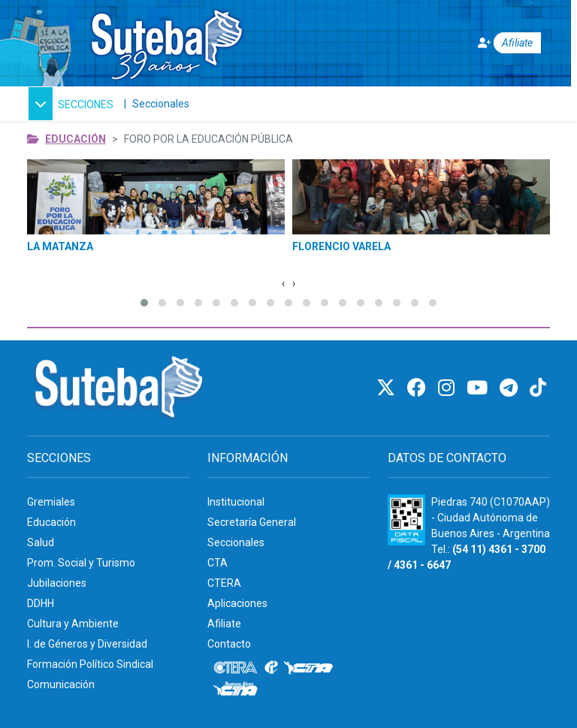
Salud (41, 542)
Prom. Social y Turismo (81, 563)
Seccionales (161, 104)
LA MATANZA (60, 246)
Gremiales (51, 502)
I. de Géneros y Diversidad (87, 644)
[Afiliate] (500, 43)
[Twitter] (388, 388)
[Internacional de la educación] (271, 668)
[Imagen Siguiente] (294, 284)
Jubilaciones (57, 583)
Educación (76, 139)
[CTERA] (236, 668)
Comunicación (61, 684)
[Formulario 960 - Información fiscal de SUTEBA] (406, 520)
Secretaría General (252, 522)
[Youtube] (479, 388)
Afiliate (224, 624)
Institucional (236, 502)
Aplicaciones (237, 603)
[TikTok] (538, 388)
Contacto (229, 644)
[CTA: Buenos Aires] (238, 690)
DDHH (41, 603)
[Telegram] (511, 388)
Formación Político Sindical (90, 664)
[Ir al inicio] (166, 40)
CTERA (224, 583)
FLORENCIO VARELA (341, 246)
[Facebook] (419, 388)
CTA (218, 563)
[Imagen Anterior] (283, 284)
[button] (71, 104)
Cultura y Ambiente (73, 624)
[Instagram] (449, 388)
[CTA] (308, 668)
